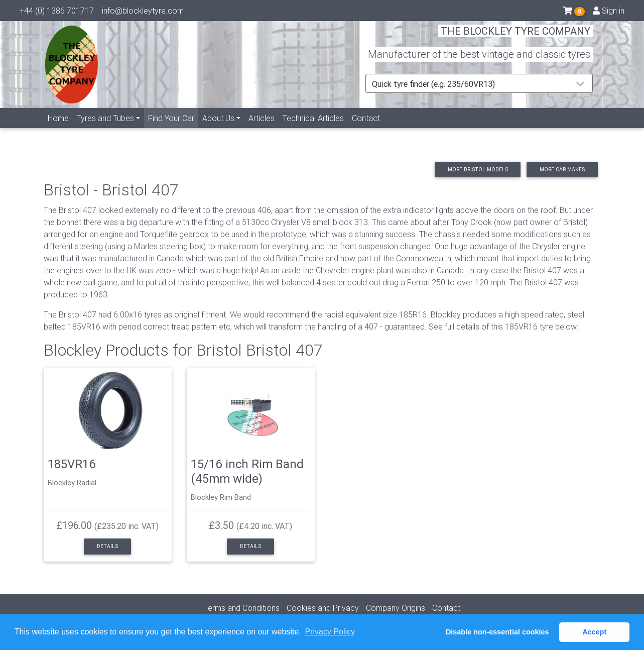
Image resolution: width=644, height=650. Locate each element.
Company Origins (396, 608)
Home (58, 129)
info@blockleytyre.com (143, 13)
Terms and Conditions (242, 608)
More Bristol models (478, 170)
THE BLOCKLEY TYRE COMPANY (516, 37)
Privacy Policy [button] (330, 632)
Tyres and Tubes (105, 129)
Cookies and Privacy (323, 608)
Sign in (609, 13)
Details (107, 546)
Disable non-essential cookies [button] (497, 632)
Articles (262, 129)
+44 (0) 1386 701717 (57, 13)
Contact (366, 129)
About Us (218, 129)
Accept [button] (594, 632)
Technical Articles (313, 129)
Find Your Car (173, 128)
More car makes (562, 170)
